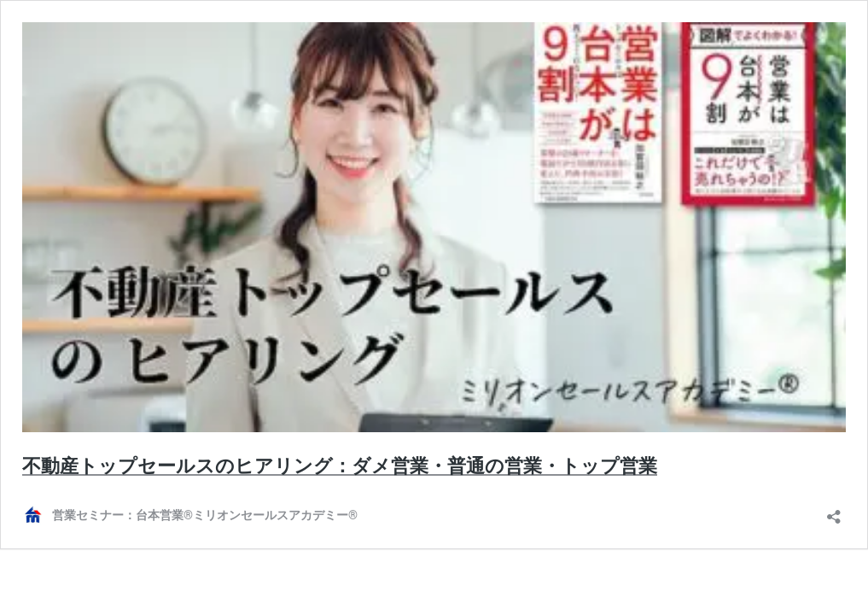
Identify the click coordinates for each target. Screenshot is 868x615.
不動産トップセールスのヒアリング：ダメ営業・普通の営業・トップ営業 (340, 466)
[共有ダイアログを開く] (834, 511)
